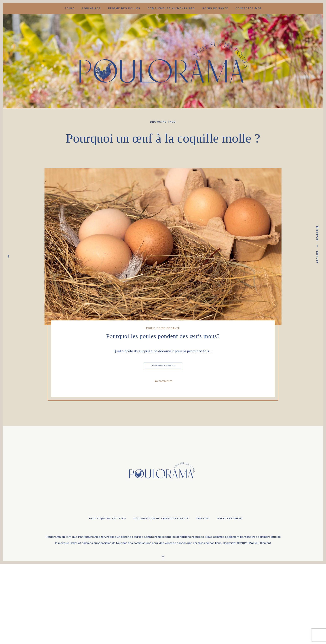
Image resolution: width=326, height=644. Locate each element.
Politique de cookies (108, 518)
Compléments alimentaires (171, 8)
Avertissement (230, 518)
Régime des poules (124, 8)
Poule (70, 8)
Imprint (203, 518)
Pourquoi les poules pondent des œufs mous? (163, 336)
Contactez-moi (249, 8)
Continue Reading (163, 366)
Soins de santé (215, 8)
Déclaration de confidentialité (161, 518)
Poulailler (91, 8)
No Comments (164, 381)
